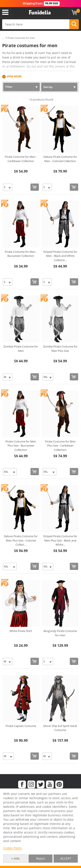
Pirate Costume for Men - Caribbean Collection (21, 159)
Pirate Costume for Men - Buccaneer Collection (21, 254)
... (3, 38)
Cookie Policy (13, 848)
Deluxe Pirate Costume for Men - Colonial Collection (60, 159)
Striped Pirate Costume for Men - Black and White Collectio (60, 256)
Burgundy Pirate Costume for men (60, 633)
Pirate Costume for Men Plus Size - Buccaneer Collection (21, 446)
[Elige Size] (8, 187)
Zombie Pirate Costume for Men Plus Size (60, 349)
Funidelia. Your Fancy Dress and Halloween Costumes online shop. (40, 12)
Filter (9, 87)
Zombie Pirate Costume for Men (21, 349)
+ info (15, 858)
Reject (40, 858)
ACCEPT (66, 858)
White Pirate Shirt (21, 631)
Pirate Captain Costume (21, 726)
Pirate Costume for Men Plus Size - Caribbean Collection (60, 446)
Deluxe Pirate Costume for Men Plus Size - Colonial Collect (21, 540)
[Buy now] (35, 187)
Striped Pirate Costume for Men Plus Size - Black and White (60, 540)
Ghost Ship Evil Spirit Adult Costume (60, 728)
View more (14, 76)
